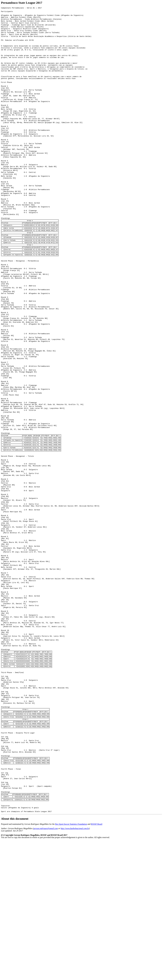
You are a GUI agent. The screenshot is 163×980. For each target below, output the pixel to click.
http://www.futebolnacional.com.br (75, 968)
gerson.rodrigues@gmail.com (46, 968)
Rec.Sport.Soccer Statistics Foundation (71, 963)
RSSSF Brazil (97, 963)
